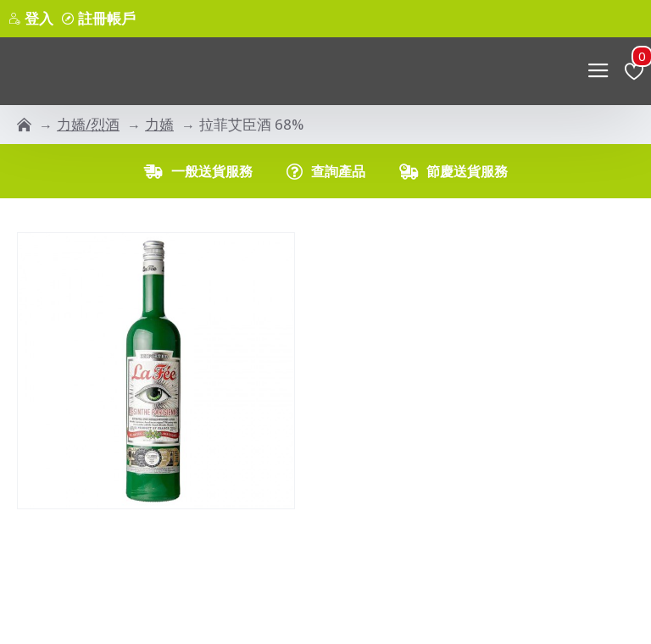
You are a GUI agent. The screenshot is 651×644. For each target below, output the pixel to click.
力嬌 (159, 124)
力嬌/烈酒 (88, 124)
